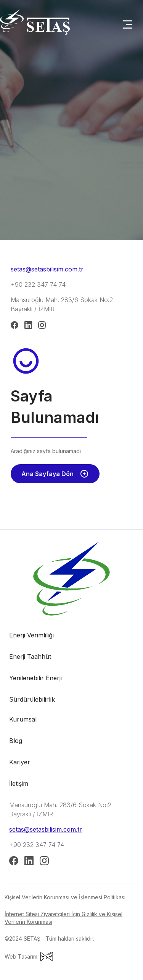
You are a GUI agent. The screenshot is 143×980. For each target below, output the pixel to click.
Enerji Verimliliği (31, 635)
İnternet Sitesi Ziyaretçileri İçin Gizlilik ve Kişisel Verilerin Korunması (63, 918)
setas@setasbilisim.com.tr (47, 269)
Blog (16, 741)
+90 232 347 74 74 (38, 284)
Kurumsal (23, 719)
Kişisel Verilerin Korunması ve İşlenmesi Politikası (65, 897)
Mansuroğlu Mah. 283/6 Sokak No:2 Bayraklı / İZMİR (62, 304)
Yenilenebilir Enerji (35, 678)
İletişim (19, 783)
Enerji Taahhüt (30, 657)
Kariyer (20, 762)
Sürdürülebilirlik (32, 699)
